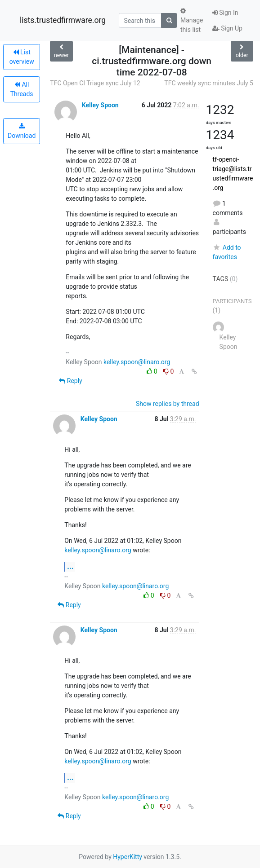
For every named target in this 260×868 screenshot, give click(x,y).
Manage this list (192, 20)
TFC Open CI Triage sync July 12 (95, 83)
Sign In (225, 13)
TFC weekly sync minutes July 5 (209, 83)
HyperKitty (128, 857)
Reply (70, 381)
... (70, 566)
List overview (22, 57)
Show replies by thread (168, 404)
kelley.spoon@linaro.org (137, 362)
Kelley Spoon (100, 105)
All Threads (22, 89)
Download (22, 131)
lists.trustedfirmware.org (63, 20)
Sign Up (227, 28)
